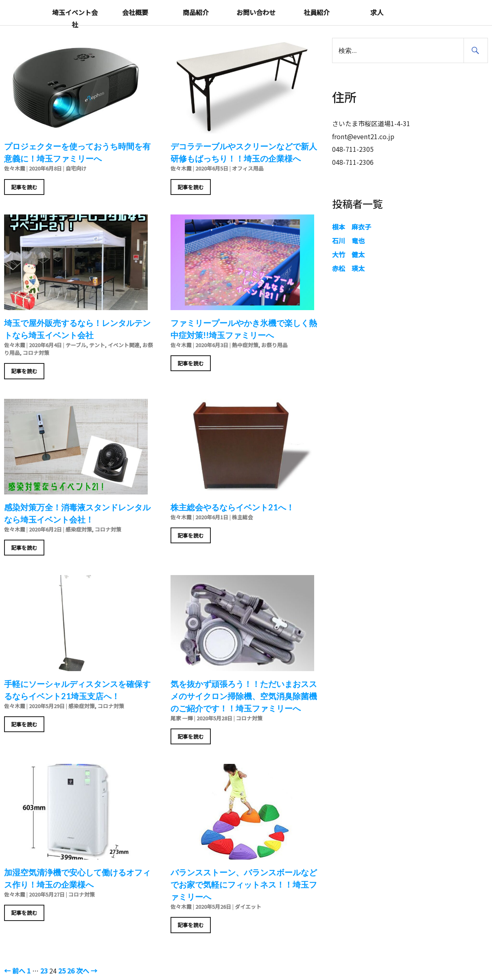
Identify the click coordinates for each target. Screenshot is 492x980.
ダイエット (248, 907)
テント (97, 345)
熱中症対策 (245, 345)
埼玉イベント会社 (75, 18)
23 (44, 971)
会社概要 (135, 12)
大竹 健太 (348, 254)
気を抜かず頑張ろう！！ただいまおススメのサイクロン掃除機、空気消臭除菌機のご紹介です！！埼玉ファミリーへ (244, 696)
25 (62, 971)
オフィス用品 (248, 168)
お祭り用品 (274, 345)
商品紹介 (196, 12)
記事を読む (24, 187)
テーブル (76, 345)
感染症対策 (79, 529)
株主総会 (243, 517)
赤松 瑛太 (348, 268)
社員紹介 (317, 12)
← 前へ (15, 971)
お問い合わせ (256, 12)
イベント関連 (124, 345)
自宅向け (76, 168)
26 (71, 971)
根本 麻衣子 (352, 227)
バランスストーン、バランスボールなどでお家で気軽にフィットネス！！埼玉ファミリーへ (244, 884)
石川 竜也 (348, 241)
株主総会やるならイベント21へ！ (232, 507)
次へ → (87, 971)
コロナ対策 (36, 353)
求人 (377, 12)
